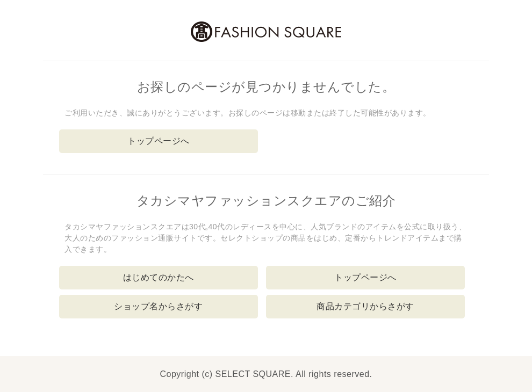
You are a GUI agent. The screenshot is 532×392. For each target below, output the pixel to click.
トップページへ (159, 141)
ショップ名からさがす (158, 306)
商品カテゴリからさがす (365, 306)
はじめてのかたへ (159, 277)
